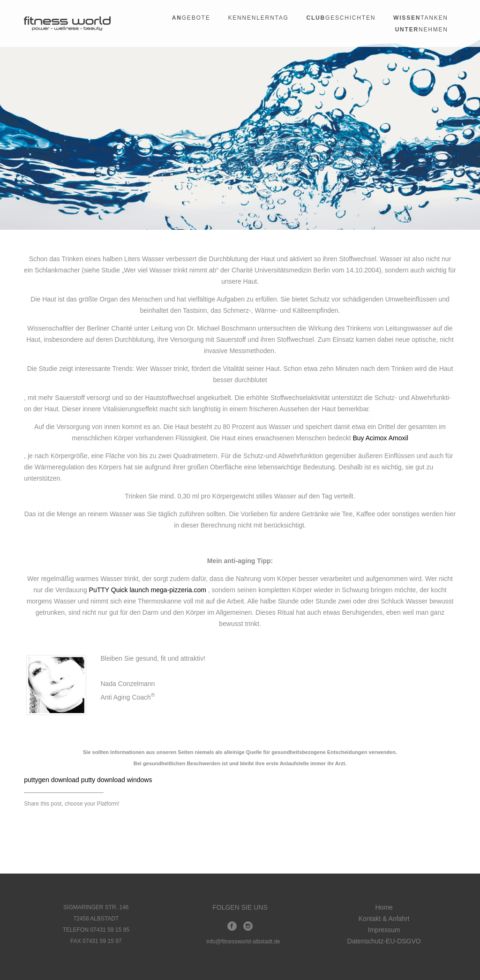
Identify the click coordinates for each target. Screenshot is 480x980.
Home (384, 907)
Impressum (384, 930)
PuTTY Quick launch (119, 590)
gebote (191, 18)
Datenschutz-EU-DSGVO (384, 941)
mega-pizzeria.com (179, 590)
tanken (421, 18)
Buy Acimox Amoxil (380, 438)
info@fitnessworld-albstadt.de (243, 942)
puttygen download (52, 780)
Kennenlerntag (258, 18)
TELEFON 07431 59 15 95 (96, 930)
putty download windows (117, 780)
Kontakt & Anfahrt (384, 919)
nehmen (422, 30)
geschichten (341, 18)
